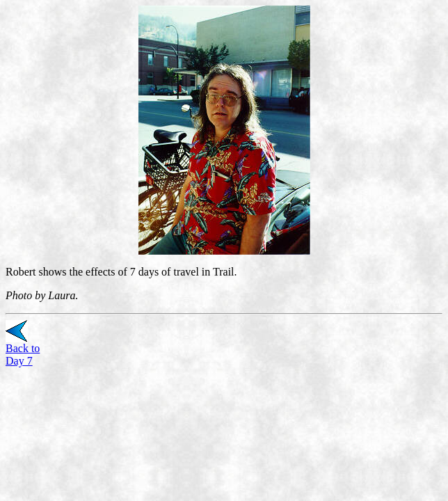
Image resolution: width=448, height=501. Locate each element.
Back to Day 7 (23, 355)
